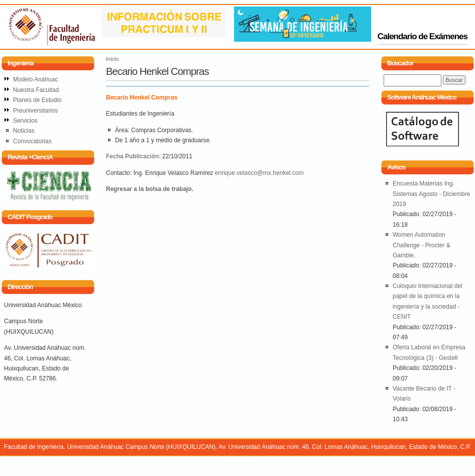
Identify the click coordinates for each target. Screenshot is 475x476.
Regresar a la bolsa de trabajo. (150, 189)
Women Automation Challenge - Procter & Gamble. (422, 245)
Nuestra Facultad (36, 90)
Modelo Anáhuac (35, 79)
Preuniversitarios (35, 111)
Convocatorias (32, 141)
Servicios (25, 121)
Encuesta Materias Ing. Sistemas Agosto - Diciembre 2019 (431, 194)
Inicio (112, 59)
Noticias (24, 131)
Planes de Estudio (37, 100)
